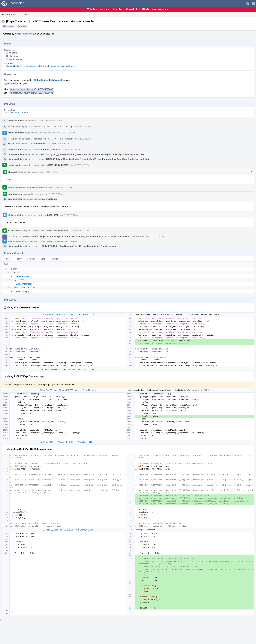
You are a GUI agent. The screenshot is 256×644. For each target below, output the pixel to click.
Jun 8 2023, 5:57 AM (54, 194)
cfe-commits (41, 144)
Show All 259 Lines (67, 369)
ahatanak (13, 56)
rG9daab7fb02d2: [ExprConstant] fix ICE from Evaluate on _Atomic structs (40, 66)
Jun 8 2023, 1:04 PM (81, 231)
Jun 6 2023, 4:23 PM (81, 165)
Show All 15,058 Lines (69, 390)
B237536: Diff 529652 (59, 231)
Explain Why (138, 237)
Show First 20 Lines (50, 315)
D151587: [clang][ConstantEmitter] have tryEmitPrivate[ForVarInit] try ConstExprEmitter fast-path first (93, 154)
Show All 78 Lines (68, 530)
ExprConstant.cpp (24, 284)
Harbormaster (15, 165)
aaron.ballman (16, 59)
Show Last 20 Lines (86, 369)
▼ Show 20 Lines (86, 315)
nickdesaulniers (23, 34)
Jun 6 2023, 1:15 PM (54, 121)
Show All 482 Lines (69, 315)
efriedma (13, 53)
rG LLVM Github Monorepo (17, 113)
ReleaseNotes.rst (24, 276)
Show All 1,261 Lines (67, 442)
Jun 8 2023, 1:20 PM (155, 237)
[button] (253, 4)
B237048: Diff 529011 (59, 165)
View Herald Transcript (62, 127)
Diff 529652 (53, 215)
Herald (11, 127)
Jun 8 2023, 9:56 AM (69, 215)
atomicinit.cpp (22, 291)
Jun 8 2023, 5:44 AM (49, 172)
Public (24, 26)
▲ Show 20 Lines (49, 369)
